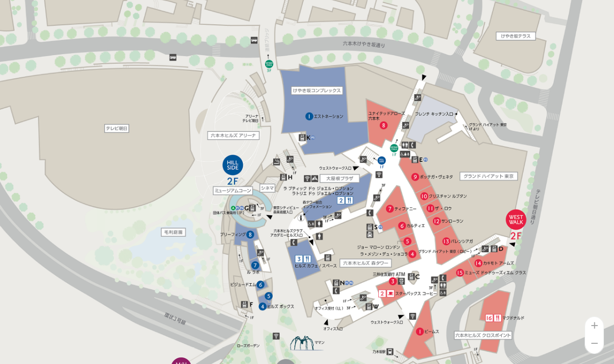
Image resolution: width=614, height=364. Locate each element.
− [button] (595, 344)
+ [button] (595, 326)
